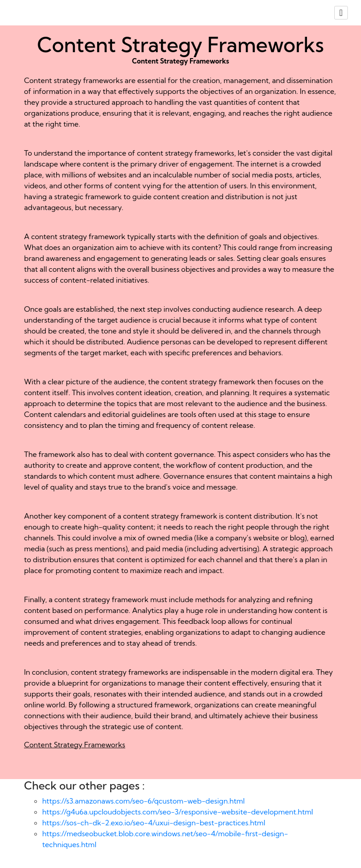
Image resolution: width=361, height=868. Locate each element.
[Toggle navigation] (341, 13)
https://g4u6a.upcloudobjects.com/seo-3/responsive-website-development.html (178, 812)
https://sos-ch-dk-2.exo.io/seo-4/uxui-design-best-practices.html (154, 823)
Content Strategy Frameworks (75, 745)
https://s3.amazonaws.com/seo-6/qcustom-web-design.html (144, 801)
